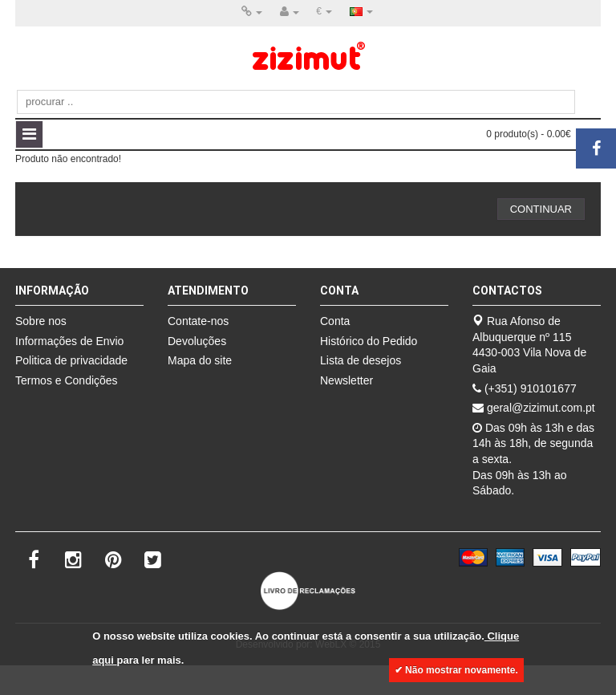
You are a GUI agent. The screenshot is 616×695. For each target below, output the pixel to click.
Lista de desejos (361, 360)
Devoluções (197, 341)
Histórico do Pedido (369, 341)
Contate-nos (198, 321)
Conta (335, 321)
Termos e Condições (67, 380)
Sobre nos (41, 321)
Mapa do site (200, 360)
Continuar (541, 209)
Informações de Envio (69, 341)
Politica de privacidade (71, 360)
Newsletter (346, 380)
